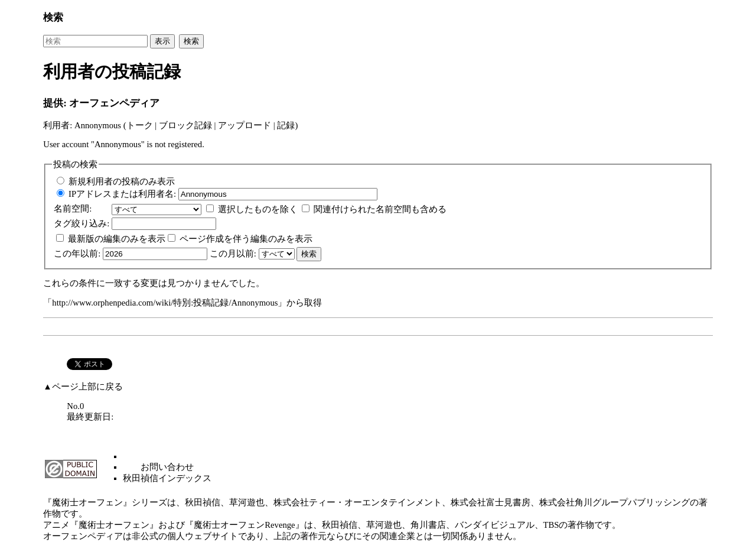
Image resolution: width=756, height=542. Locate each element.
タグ (63, 223)
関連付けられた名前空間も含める (380, 209)
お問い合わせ (167, 467)
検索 (53, 17)
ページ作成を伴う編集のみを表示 (246, 239)
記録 (286, 125)
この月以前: (233, 254)
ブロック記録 (185, 125)
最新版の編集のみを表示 (117, 239)
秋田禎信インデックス (167, 478)
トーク (140, 125)
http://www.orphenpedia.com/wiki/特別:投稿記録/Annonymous (165, 303)
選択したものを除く (258, 209)
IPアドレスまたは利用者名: (122, 194)
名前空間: (73, 209)
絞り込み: (82, 223)
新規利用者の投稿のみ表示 (122, 181)
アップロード (245, 125)
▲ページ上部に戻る (83, 387)
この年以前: (77, 254)
